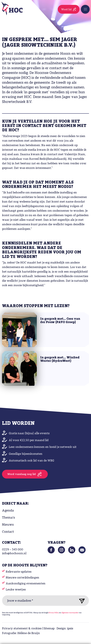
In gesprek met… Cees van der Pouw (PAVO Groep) (60, 321)
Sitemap (49, 629)
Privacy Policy (54, 613)
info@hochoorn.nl (14, 554)
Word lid (66, 10)
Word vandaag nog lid (22, 474)
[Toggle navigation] (85, 9)
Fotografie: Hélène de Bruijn (21, 633)
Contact (8, 532)
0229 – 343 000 (13, 550)
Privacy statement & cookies (22, 629)
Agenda (8, 511)
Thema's (8, 518)
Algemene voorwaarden (70, 613)
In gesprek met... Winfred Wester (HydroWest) (60, 359)
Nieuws (8, 525)
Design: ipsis (65, 629)
